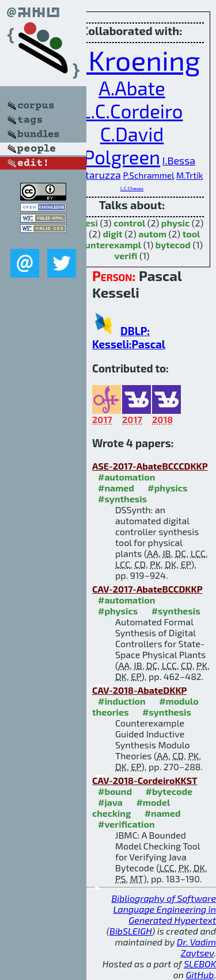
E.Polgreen (114, 157)
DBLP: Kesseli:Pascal (129, 337)
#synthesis (122, 499)
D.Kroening (132, 60)
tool (192, 234)
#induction (122, 701)
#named (116, 488)
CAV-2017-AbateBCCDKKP (147, 589)
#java (110, 802)
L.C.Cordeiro (132, 111)
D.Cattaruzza (91, 175)
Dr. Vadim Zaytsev (196, 947)
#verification (126, 824)
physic (175, 223)
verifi (126, 255)
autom (152, 234)
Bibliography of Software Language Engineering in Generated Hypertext (164, 909)
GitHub (200, 975)
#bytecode (169, 791)
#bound (115, 791)
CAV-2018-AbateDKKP (139, 690)
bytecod (173, 245)
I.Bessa (179, 160)
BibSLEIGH (130, 931)
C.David (132, 134)
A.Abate (132, 88)
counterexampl (108, 245)
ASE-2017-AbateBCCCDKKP (150, 466)
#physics (167, 488)
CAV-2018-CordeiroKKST (145, 780)
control (129, 223)
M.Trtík (190, 175)
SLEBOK (200, 964)
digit (112, 234)
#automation (126, 477)
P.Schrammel (148, 175)
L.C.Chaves (132, 189)
